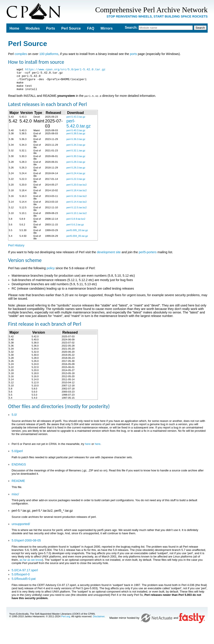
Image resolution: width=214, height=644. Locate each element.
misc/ (15, 499)
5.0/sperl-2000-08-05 (26, 545)
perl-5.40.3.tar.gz (76, 135)
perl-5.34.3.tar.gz (76, 149)
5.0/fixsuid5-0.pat (24, 583)
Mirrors (106, 28)
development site (109, 257)
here (88, 448)
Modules (33, 28)
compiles (21, 54)
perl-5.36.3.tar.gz (76, 143)
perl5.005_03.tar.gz (77, 235)
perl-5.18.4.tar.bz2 (76, 195)
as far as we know (31, 564)
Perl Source (71, 28)
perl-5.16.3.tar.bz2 (76, 200)
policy (51, 272)
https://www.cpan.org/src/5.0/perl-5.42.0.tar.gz (65, 70)
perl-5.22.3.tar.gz (76, 183)
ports (133, 54)
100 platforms (49, 54)
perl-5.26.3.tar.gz (76, 172)
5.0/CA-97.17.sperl (25, 575)
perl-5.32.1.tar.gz (76, 155)
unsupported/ (21, 528)
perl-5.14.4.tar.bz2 (76, 206)
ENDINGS (19, 469)
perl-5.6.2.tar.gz (75, 229)
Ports (50, 28)
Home (14, 28)
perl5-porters (148, 257)
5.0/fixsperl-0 (21, 579)
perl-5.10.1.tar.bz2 (76, 218)
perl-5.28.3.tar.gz (76, 166)
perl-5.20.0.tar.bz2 (76, 189)
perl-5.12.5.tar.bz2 (76, 212)
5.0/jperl (17, 455)
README (18, 485)
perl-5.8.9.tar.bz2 (76, 223)
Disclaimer (99, 621)
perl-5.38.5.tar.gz (76, 138)
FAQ (91, 28)
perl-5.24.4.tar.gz (76, 178)
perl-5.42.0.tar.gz (78, 128)
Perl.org (66, 621)
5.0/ (14, 419)
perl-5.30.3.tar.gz (76, 161)
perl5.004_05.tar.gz (77, 240)
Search (131, 27)
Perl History (16, 250)
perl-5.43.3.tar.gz (76, 121)
